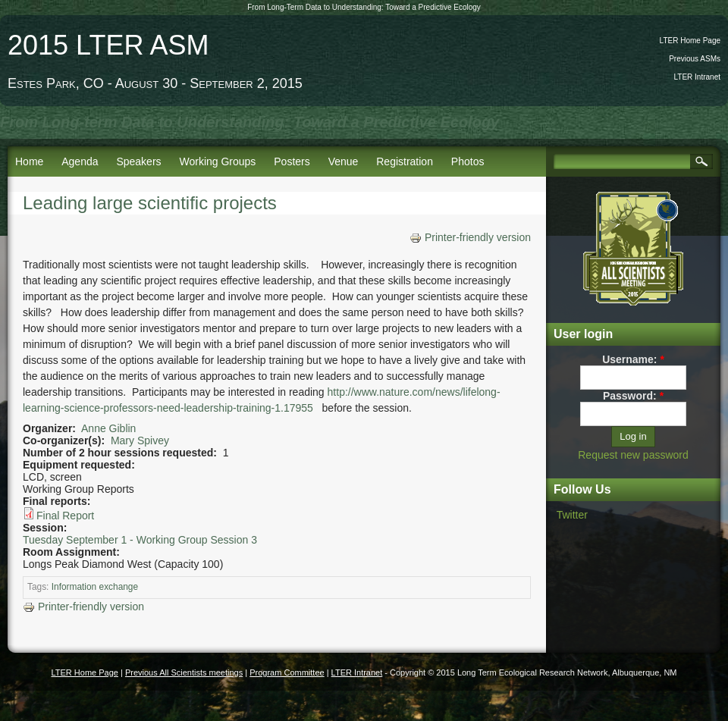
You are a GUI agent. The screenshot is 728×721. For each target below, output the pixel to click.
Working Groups (217, 161)
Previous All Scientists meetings (184, 672)
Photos (468, 161)
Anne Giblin (108, 428)
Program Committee (287, 672)
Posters (292, 161)
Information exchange (95, 587)
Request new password (633, 455)
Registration (405, 161)
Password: (633, 396)
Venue (344, 161)
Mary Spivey (140, 440)
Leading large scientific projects (150, 203)
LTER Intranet (697, 77)
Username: (633, 359)
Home (29, 161)
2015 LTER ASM (108, 45)
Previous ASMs (695, 59)
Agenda (80, 161)
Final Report (65, 516)
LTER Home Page (690, 41)
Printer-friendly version (470, 237)
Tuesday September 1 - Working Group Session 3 (140, 540)
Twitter (572, 515)
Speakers (138, 161)
